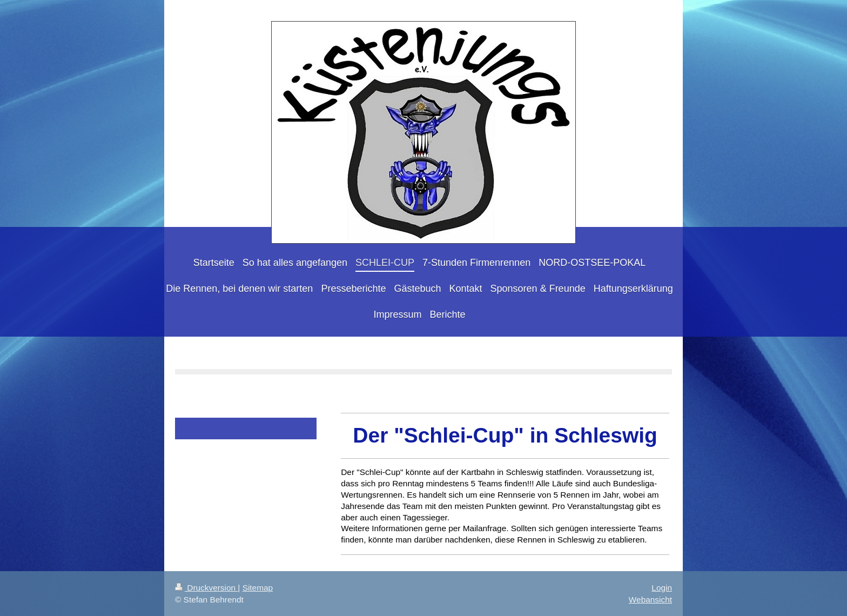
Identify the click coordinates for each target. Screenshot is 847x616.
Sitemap (258, 588)
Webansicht (650, 600)
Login (662, 588)
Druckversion (206, 588)
